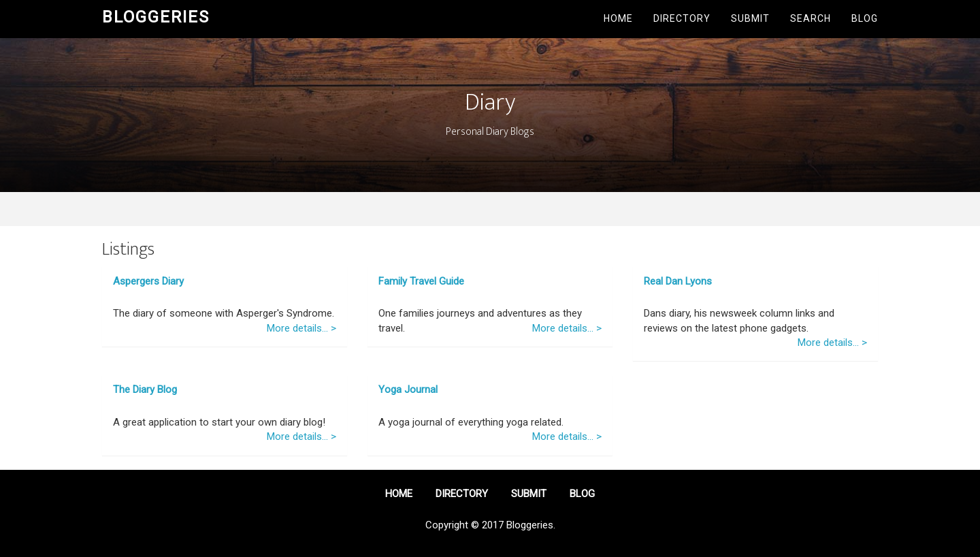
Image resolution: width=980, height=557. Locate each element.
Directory (682, 18)
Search (811, 18)
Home (618, 18)
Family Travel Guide (421, 281)
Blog (865, 18)
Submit (750, 18)
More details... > (301, 328)
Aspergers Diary (148, 281)
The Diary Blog (145, 389)
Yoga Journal (408, 389)
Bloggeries (156, 17)
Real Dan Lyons (678, 281)
